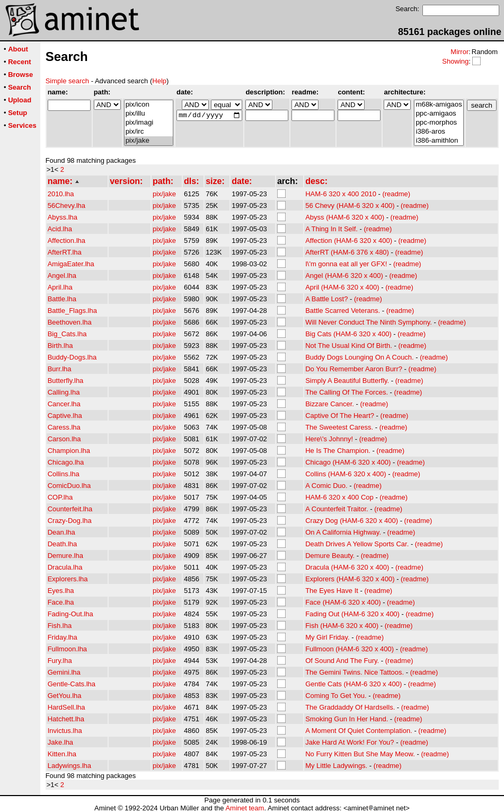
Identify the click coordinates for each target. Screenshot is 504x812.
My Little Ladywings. (336, 766)
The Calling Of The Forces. (347, 392)
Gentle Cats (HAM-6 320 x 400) (353, 684)
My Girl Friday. (328, 637)
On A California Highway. (343, 532)
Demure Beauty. (330, 556)
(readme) (396, 194)
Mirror (459, 52)
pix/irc (149, 132)
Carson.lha (64, 439)
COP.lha (60, 497)
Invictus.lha (65, 731)
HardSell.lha (67, 707)
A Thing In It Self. (331, 229)
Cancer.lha (64, 404)
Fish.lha (60, 626)
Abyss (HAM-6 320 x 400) (345, 217)
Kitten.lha (62, 754)
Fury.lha (60, 661)
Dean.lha (61, 532)
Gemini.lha (64, 672)
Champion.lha (69, 451)
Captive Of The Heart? (340, 416)
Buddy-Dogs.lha (72, 357)
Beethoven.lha (70, 322)
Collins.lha (64, 474)
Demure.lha (65, 556)
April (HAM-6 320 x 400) (342, 287)
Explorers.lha (68, 579)
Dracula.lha (65, 567)
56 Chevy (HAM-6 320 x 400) (350, 206)
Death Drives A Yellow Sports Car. (357, 544)
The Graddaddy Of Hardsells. (350, 707)
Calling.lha (64, 392)
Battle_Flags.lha (72, 311)
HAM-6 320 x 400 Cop (339, 497)
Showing (455, 61)
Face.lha (61, 602)
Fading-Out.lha (70, 614)
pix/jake (149, 141)
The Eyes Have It (332, 591)
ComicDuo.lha (69, 486)
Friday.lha (63, 637)
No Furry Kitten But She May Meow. (360, 754)
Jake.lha (60, 742)
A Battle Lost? (326, 299)
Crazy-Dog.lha (70, 521)
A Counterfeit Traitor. (337, 509)
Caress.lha (64, 427)
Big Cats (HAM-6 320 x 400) (348, 334)
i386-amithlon (439, 141)
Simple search (67, 81)
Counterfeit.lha (70, 509)
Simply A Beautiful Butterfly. (347, 381)
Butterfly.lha (66, 381)
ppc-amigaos (439, 114)
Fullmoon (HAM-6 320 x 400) (350, 649)
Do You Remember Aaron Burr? (354, 369)
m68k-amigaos (439, 105)
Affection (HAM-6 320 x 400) (349, 241)
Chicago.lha (66, 462)
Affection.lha (67, 241)
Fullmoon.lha (67, 649)
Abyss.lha (63, 217)
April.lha (60, 287)
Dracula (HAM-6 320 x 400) (347, 567)
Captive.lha (65, 416)
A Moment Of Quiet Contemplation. (359, 731)
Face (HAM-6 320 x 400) (343, 602)
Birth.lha (60, 346)
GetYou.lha (65, 696)
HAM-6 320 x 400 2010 (341, 194)
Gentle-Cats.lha (72, 684)
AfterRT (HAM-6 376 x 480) (347, 252)
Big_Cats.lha (67, 334)
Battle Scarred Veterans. (343, 311)
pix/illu (149, 114)
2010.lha (61, 194)
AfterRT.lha (65, 252)
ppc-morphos (439, 123)
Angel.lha (62, 276)
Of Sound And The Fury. (342, 661)
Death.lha (63, 544)
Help (159, 81)
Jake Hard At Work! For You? (350, 742)
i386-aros (439, 132)
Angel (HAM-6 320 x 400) (344, 276)
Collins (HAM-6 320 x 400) (346, 474)
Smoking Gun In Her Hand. (347, 719)
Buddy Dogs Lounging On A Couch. (360, 357)
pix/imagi (149, 123)
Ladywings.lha (69, 766)
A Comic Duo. (326, 486)
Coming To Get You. (336, 696)
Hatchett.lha (66, 719)
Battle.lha (62, 299)
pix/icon (149, 105)
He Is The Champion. (338, 451)
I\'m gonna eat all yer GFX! (346, 264)
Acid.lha (60, 229)
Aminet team (245, 808)
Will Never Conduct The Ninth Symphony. (369, 322)
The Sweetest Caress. (339, 427)
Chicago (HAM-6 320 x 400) (348, 462)
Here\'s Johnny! (329, 439)
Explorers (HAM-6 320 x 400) (350, 579)
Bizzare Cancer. (330, 404)
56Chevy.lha (67, 206)
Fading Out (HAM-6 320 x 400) (352, 614)
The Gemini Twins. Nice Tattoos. (355, 672)
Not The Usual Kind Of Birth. (349, 346)
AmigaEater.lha (71, 264)
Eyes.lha (61, 591)
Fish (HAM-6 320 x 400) (342, 626)
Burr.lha (60, 369)
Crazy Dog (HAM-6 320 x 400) (352, 521)
